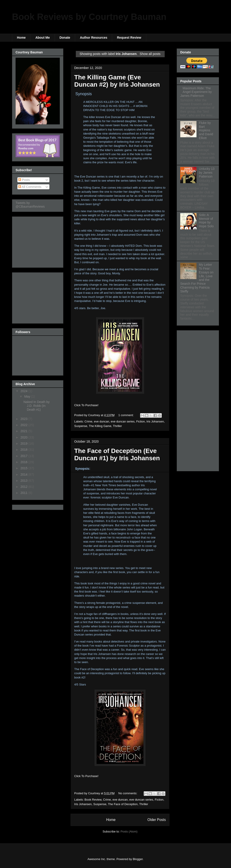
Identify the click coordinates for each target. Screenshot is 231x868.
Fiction (141, 421)
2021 (24, 431)
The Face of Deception (123, 804)
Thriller (118, 426)
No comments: (128, 793)
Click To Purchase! (86, 405)
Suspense (81, 426)
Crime (89, 421)
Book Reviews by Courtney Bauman (89, 17)
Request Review (129, 38)
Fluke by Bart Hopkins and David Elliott (206, 130)
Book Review (93, 800)
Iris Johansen (155, 421)
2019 (24, 443)
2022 (24, 425)
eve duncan (101, 421)
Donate (65, 38)
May (28, 396)
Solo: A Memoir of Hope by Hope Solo (206, 221)
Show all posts (150, 54)
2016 (24, 462)
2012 (24, 487)
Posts (24, 180)
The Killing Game (100, 426)
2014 (24, 474)
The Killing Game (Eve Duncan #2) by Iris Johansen (117, 81)
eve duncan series (123, 421)
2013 (24, 481)
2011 (24, 493)
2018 (24, 450)
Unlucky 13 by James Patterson (207, 173)
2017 (24, 456)
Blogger (138, 859)
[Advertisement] (38, 241)
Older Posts (157, 820)
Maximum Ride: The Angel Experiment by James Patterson (196, 92)
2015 (24, 468)
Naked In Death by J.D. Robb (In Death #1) (37, 406)
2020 (24, 437)
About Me (43, 38)
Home (21, 38)
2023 (24, 419)
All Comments (30, 187)
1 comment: (127, 415)
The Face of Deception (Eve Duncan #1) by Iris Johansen (117, 454)
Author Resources (94, 38)
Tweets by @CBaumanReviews (30, 205)
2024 (24, 391)
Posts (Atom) (129, 831)
